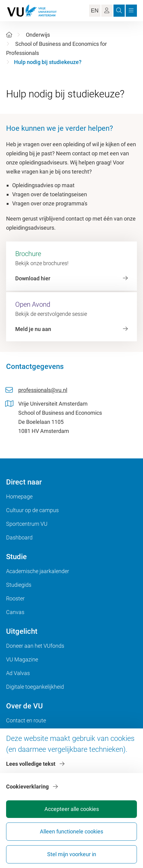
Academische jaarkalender (38, 571)
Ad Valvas (18, 673)
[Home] (9, 35)
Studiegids (19, 585)
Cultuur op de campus (32, 510)
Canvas (15, 612)
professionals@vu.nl (43, 390)
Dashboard (19, 537)
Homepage (19, 496)
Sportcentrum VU (27, 524)
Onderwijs (38, 35)
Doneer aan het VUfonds (35, 646)
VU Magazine (22, 659)
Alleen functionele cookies (71, 831)
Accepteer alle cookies (72, 809)
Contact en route (26, 720)
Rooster (15, 598)
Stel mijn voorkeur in (72, 854)
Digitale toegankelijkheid (35, 687)
